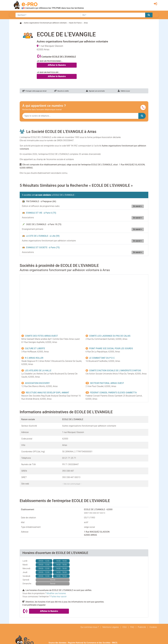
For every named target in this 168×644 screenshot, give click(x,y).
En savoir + (138, 206)
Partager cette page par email (34, 91)
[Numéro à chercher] (80, 116)
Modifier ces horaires (56, 593)
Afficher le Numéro (57, 65)
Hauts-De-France (75, 23)
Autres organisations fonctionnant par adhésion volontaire (45, 23)
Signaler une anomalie (95, 91)
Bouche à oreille (61, 91)
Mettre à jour (124, 91)
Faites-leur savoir (59, 597)
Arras (86, 23)
